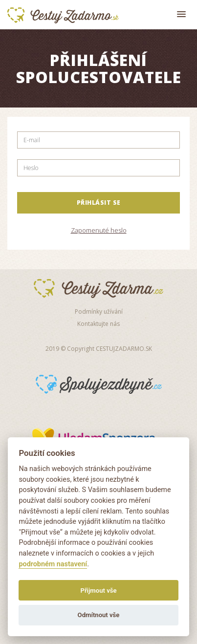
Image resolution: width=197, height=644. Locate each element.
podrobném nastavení (53, 564)
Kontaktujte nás (98, 324)
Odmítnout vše (99, 615)
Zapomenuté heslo (99, 230)
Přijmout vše (98, 590)
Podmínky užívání (99, 311)
